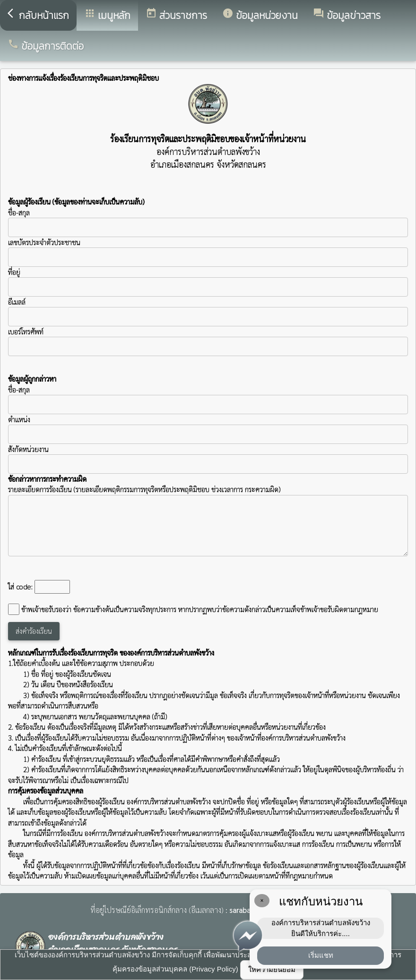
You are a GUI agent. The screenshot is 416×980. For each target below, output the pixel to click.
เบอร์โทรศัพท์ (26, 331)
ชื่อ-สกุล (208, 222)
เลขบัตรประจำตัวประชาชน (208, 252)
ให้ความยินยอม (272, 969)
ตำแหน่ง (19, 419)
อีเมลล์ (17, 302)
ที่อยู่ (14, 272)
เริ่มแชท (321, 955)
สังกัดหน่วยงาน (28, 449)
